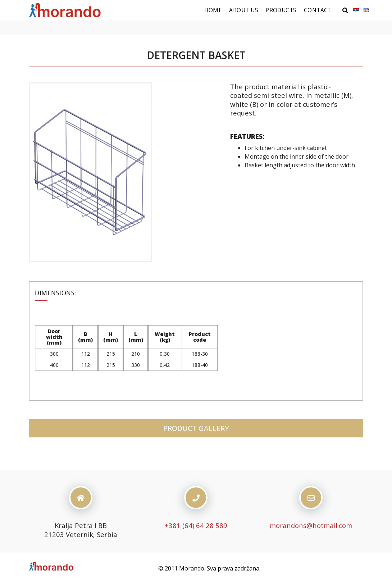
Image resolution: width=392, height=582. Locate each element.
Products (281, 10)
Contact (318, 10)
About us (244, 10)
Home (213, 10)
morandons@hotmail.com (311, 525)
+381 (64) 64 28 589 (196, 525)
